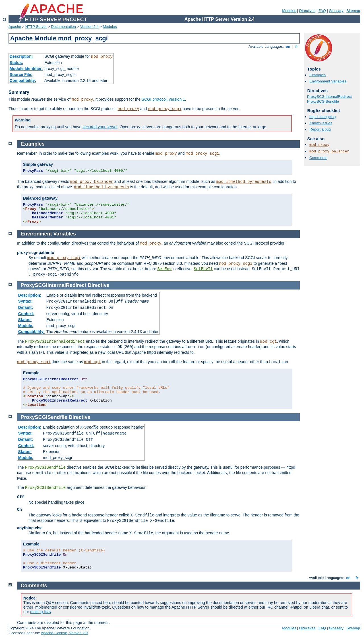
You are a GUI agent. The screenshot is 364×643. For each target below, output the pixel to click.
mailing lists (40, 612)
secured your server (100, 127)
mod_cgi (269, 342)
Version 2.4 (89, 27)
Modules (289, 11)
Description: (21, 56)
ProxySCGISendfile (323, 101)
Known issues (321, 123)
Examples (318, 75)
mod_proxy (102, 57)
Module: (26, 326)
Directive (99, 285)
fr (297, 46)
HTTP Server (36, 27)
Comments (318, 158)
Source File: (21, 75)
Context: (26, 314)
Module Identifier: (26, 69)
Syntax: (25, 301)
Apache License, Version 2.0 (64, 633)
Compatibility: (23, 80)
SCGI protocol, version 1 (163, 99)
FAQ (322, 11)
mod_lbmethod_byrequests (244, 182)
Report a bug (320, 129)
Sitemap (353, 11)
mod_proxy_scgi (165, 109)
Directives (307, 11)
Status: (16, 63)
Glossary (336, 11)
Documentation (63, 27)
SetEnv (164, 269)
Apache (15, 27)
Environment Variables (328, 81)
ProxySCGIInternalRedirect (329, 97)
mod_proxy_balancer (329, 151)
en (288, 46)
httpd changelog (323, 117)
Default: (26, 307)
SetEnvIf (203, 269)
